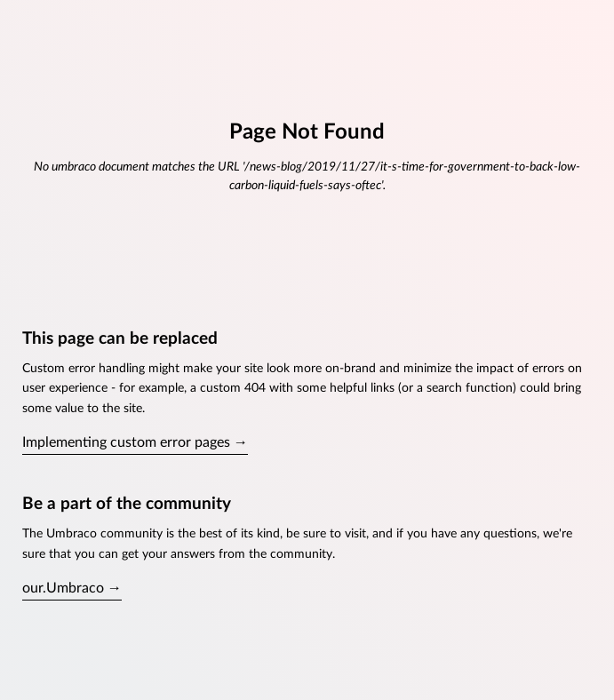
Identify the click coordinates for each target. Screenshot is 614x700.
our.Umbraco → (72, 588)
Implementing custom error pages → (135, 442)
